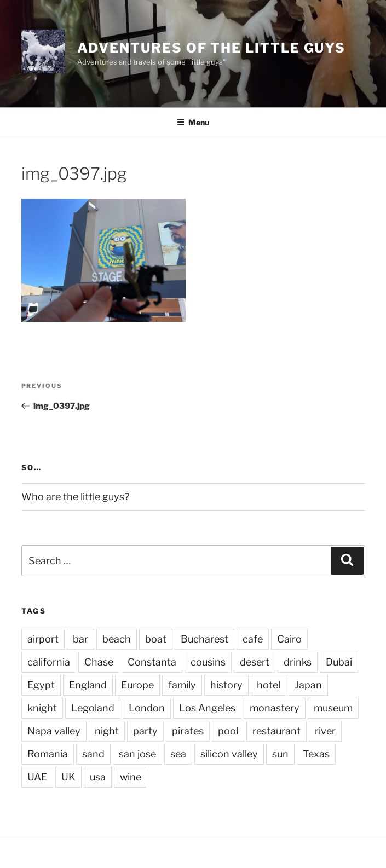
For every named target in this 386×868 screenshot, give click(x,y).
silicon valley (229, 754)
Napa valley (54, 731)
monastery (275, 708)
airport (43, 639)
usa (98, 777)
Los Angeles (207, 708)
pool (228, 731)
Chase (99, 662)
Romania (48, 754)
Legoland (93, 708)
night (107, 731)
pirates (188, 731)
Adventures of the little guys (212, 48)
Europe (137, 685)
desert (255, 662)
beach (117, 639)
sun (280, 754)
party (145, 731)
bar (80, 639)
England (88, 685)
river (325, 731)
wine (131, 777)
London (147, 708)
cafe (253, 639)
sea (178, 754)
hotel (269, 685)
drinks (298, 662)
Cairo (289, 639)
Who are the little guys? (75, 497)
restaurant (276, 731)
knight (42, 708)
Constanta (152, 662)
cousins (208, 662)
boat (156, 639)
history (226, 685)
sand (93, 754)
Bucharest (204, 639)
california (49, 662)
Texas (316, 754)
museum (333, 708)
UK (68, 777)
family (182, 685)
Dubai (339, 662)
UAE (37, 777)
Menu (193, 122)
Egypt (41, 685)
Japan (308, 685)
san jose (137, 754)
